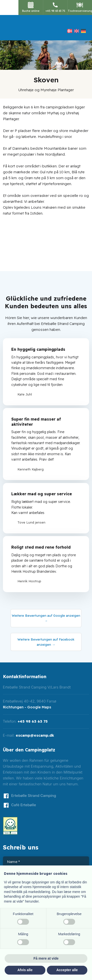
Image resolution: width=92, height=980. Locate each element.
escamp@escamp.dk (35, 735)
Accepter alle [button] (67, 970)
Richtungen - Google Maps (27, 707)
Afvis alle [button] (25, 970)
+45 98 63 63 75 (33, 721)
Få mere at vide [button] (46, 958)
